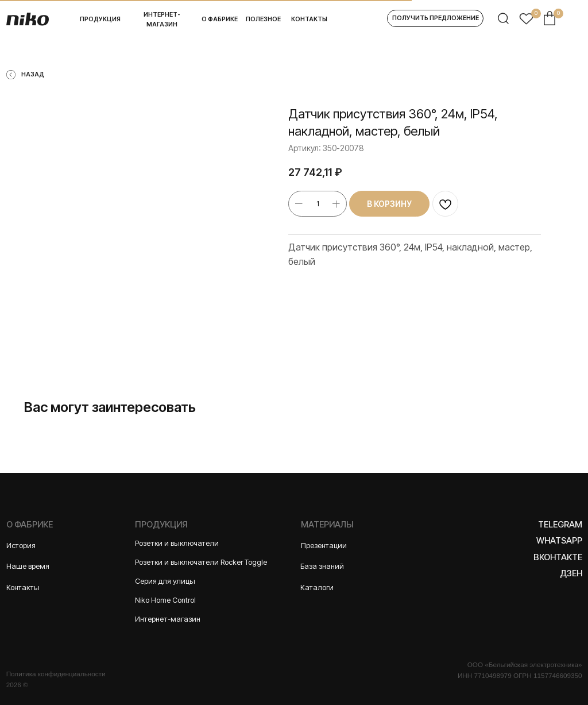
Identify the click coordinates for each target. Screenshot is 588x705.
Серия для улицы (165, 581)
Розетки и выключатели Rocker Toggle (201, 562)
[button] (435, 18)
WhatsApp (559, 541)
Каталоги (317, 587)
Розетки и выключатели (177, 543)
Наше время (28, 566)
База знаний (322, 566)
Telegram (560, 525)
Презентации (324, 546)
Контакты (23, 587)
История (21, 546)
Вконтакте (558, 557)
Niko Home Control (165, 600)
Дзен (571, 573)
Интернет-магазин (168, 619)
